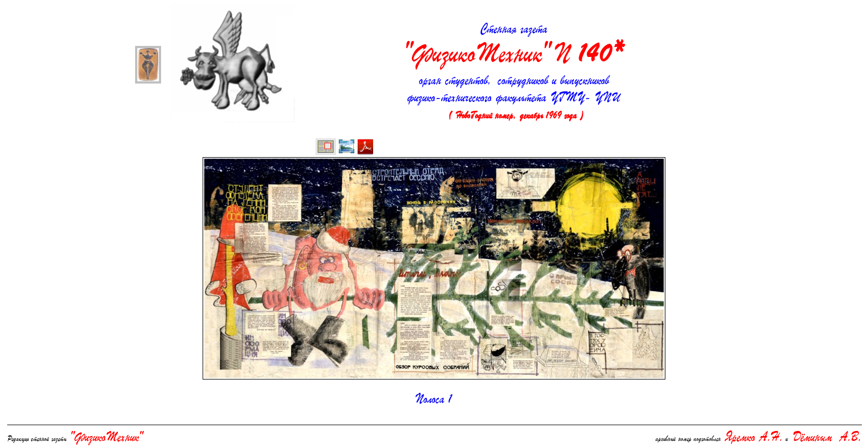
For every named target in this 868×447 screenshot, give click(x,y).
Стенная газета (514, 46)
